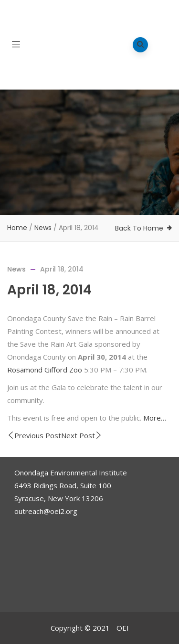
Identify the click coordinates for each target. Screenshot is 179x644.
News (43, 228)
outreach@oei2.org (46, 511)
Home (17, 228)
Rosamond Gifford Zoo (45, 370)
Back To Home (139, 228)
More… (155, 418)
